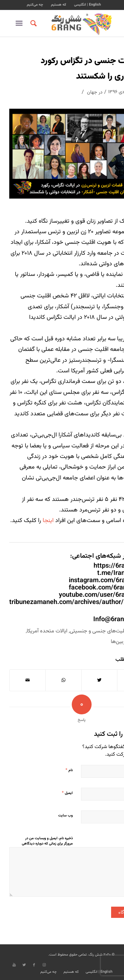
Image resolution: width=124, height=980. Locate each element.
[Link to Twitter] (24, 965)
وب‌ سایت (65, 816)
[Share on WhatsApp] (63, 680)
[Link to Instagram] (44, 965)
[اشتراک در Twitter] (100, 680)
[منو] (20, 23)
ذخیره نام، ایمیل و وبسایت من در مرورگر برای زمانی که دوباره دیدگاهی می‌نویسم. (47, 844)
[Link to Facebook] (34, 965)
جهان (92, 92)
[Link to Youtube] (14, 965)
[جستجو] (33, 23)
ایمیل (67, 793)
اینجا (48, 521)
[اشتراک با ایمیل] (27, 680)
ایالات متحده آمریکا (47, 631)
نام (69, 770)
